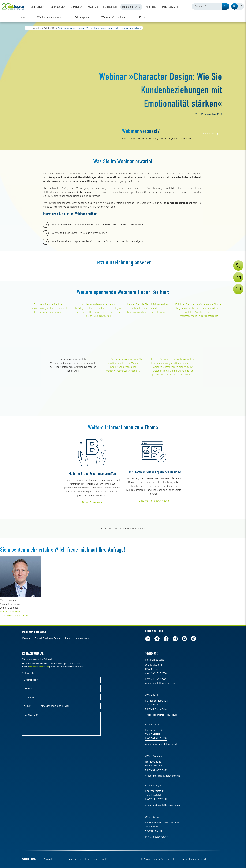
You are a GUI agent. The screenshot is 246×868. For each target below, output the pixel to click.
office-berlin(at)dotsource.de (161, 715)
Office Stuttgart (154, 786)
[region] (123, 18)
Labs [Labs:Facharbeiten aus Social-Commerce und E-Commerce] (68, 639)
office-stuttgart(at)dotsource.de (163, 805)
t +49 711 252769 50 (156, 799)
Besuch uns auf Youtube (184, 639)
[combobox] (211, 6)
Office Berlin (152, 696)
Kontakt (48, 859)
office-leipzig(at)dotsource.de (162, 744)
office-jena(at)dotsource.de (160, 683)
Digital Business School (48, 639)
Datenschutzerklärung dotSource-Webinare (123, 529)
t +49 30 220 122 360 (156, 709)
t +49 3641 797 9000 (156, 674)
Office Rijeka (152, 817)
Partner (27, 639)
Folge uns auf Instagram (175, 639)
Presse (60, 859)
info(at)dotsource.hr (156, 837)
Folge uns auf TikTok (193, 639)
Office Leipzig (153, 725)
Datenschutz (74, 859)
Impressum (92, 859)
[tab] (235, 6)
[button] (226, 6)
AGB (105, 859)
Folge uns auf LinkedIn (148, 639)
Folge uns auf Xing (157, 639)
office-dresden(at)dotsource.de (163, 776)
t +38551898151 (154, 831)
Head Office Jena (155, 660)
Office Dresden (154, 756)
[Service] (238, 283)
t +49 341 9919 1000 (156, 738)
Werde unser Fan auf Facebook (166, 639)
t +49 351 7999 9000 (156, 770)
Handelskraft (82, 639)
